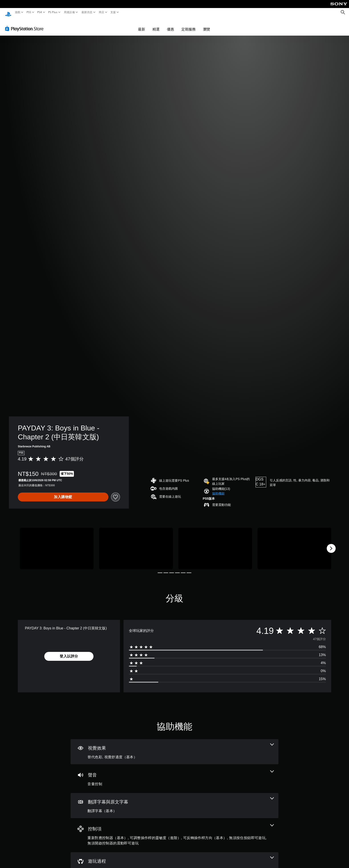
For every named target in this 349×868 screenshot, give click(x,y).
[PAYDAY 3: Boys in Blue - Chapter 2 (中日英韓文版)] (57, 544)
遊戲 (18, 12)
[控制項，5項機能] (174, 831)
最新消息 (87, 12)
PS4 (40, 12)
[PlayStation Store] (25, 24)
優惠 (170, 25)
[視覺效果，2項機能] (174, 747)
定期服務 (189, 25)
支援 (113, 12)
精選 (156, 25)
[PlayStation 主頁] (8, 12)
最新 (142, 25)
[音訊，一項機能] (174, 774)
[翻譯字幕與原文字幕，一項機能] (174, 801)
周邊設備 (69, 12)
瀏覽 (207, 25)
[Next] (331, 544)
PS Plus (53, 12)
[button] (218, 489)
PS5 (29, 12)
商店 (102, 12)
